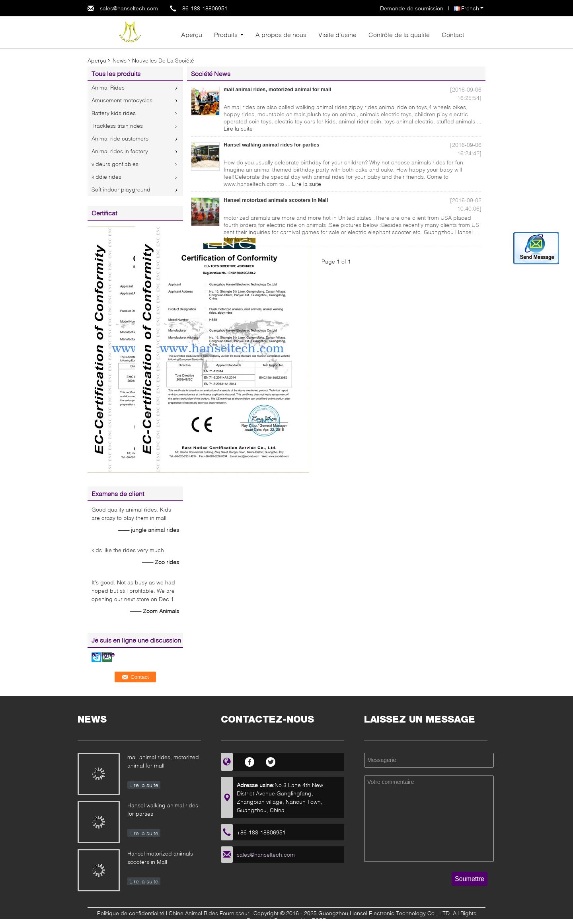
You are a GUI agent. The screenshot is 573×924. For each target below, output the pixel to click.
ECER (319, 920)
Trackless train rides (117, 126)
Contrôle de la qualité (399, 34)
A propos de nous (281, 34)
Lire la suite (238, 128)
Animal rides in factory (120, 151)
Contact (453, 34)
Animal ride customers (120, 138)
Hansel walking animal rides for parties (272, 145)
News (120, 60)
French (472, 8)
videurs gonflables (115, 164)
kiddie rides (106, 177)
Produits (226, 34)
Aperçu (192, 34)
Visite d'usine (337, 34)
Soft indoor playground (121, 189)
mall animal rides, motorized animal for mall (277, 89)
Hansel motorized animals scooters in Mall (276, 200)
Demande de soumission (412, 8)
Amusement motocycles (122, 100)
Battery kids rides (114, 113)
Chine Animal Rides (193, 913)
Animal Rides (108, 87)
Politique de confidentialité (131, 913)
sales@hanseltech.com (129, 8)
